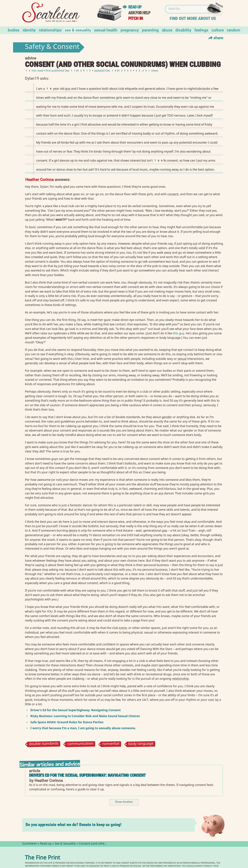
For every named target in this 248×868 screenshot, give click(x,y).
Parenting (150, 30)
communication (80, 744)
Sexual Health (106, 30)
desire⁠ (73, 530)
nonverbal (111, 744)
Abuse (167, 30)
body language (141, 744)
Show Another (124, 802)
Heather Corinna (39, 179)
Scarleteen (30, 844)
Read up (135, 7)
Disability (183, 30)
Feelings (201, 30)
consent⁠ (173, 194)
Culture (218, 30)
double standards (44, 744)
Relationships (50, 30)
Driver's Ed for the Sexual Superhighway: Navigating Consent (87, 775)
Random (233, 30)
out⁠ (195, 243)
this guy (179, 333)
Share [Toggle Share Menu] (215, 38)
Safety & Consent (52, 47)
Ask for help (139, 13)
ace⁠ (161, 493)
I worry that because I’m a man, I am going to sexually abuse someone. (83, 728)
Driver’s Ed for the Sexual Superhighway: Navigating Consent (76, 710)
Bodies (14, 30)
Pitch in (136, 18)
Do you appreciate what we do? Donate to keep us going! (74, 825)
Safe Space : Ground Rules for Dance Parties (67, 722)
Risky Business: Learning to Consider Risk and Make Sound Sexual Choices (85, 716)
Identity (29, 30)
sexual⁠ (182, 359)
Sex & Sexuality (78, 30)
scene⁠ (123, 628)
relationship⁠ (180, 679)
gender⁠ (167, 417)
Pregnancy (130, 30)
